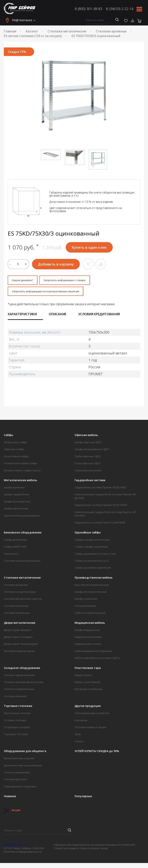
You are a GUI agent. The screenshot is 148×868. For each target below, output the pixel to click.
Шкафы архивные (14, 489)
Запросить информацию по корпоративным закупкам (54, 292)
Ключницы (81, 722)
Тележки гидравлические (19, 676)
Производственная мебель (94, 579)
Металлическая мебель (20, 482)
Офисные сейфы (14, 451)
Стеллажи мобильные (17, 614)
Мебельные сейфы (15, 444)
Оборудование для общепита (25, 752)
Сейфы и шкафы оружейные (91, 548)
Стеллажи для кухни (15, 781)
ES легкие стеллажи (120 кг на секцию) (33, 36)
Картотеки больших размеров (22, 517)
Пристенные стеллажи (17, 714)
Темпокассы (11, 555)
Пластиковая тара (88, 669)
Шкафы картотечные (16, 510)
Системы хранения (15, 697)
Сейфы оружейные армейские (93, 569)
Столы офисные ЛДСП (87, 465)
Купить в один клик (89, 247)
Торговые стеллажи (18, 707)
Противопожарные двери (19, 652)
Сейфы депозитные (15, 541)
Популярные (83, 798)
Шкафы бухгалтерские (17, 503)
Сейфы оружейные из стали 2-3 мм (95, 555)
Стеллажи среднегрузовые (20, 593)
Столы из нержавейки (17, 774)
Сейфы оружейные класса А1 (92, 562)
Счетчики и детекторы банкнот (22, 562)
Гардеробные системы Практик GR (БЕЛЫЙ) (100, 489)
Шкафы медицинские (87, 631)
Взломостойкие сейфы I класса (22, 472)
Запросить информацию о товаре (74, 281)
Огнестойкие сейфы (16, 458)
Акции (12, 811)
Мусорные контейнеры (88, 691)
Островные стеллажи (17, 729)
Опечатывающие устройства (92, 714)
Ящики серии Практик (88, 683)
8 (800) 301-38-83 (88, 9)
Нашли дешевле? (25, 281)
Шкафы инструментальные (91, 593)
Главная (10, 31)
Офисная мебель (86, 436)
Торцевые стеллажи (16, 736)
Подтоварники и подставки (20, 788)
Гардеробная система (90, 482)
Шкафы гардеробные (17, 496)
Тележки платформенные (19, 691)
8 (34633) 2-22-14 (120, 9)
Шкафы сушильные (86, 600)
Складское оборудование (22, 669)
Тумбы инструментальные (90, 614)
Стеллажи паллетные (16, 607)
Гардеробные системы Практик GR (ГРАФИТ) (101, 506)
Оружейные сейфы (88, 534)
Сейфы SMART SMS (15, 548)
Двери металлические (20, 624)
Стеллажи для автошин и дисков (23, 600)
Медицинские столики (88, 645)
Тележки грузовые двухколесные (24, 683)
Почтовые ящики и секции (90, 729)
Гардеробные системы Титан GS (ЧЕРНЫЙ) (100, 524)
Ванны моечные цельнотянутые (23, 767)
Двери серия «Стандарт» (18, 638)
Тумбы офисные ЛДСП (88, 458)
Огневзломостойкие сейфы (21, 465)
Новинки (10, 798)
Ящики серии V (84, 676)
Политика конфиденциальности (23, 853)
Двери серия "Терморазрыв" (21, 645)
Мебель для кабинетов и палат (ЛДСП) (97, 659)
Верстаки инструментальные (92, 586)
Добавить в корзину (56, 264)
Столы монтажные (85, 607)
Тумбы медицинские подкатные (93, 652)
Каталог (32, 31)
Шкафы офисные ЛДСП (88, 444)
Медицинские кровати (88, 638)
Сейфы (8, 436)
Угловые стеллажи (15, 722)
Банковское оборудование (23, 534)
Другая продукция (88, 707)
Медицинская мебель (90, 624)
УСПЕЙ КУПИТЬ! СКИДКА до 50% (97, 752)
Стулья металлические (88, 472)
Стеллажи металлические (67, 31)
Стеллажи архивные (111, 31)
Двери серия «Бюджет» (18, 631)
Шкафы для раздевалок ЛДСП (92, 451)
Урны (78, 736)
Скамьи (79, 743)
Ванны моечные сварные (19, 760)
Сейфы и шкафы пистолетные (92, 541)
